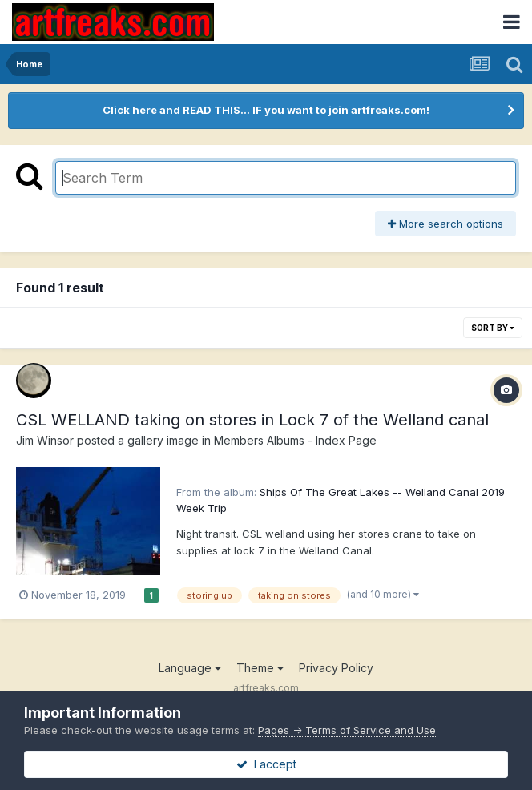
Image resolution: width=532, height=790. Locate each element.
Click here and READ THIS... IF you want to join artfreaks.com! (266, 110)
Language (190, 668)
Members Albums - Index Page (295, 440)
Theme (260, 668)
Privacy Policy (336, 668)
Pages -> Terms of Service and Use (347, 730)
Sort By (493, 328)
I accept (266, 764)
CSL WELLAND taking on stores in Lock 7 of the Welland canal (252, 420)
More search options (445, 224)
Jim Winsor (45, 440)
